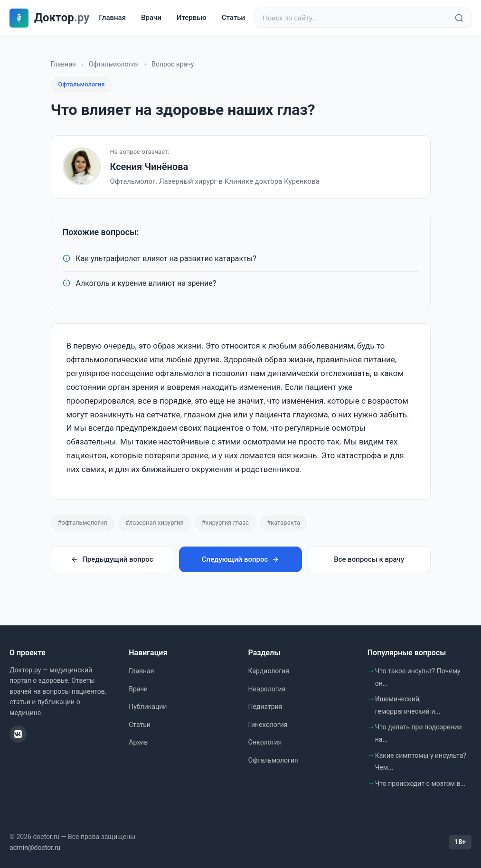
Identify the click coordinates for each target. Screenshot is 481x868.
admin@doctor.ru (35, 848)
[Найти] (459, 18)
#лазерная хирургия (155, 523)
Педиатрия (265, 707)
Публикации (148, 707)
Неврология (267, 689)
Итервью (192, 18)
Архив (138, 742)
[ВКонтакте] (18, 734)
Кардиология (269, 671)
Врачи (151, 18)
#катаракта (283, 523)
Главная (112, 18)
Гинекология (268, 725)
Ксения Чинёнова (149, 167)
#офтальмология (83, 523)
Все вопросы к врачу (369, 559)
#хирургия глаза (225, 523)
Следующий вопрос (240, 559)
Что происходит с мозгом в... (420, 783)
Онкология (265, 742)
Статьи (233, 18)
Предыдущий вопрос (112, 559)
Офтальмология (114, 64)
